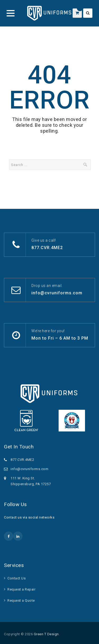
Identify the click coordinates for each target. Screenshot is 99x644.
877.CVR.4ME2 (47, 248)
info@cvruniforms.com (57, 293)
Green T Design (46, 634)
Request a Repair (21, 589)
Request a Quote (21, 600)
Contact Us (16, 578)
